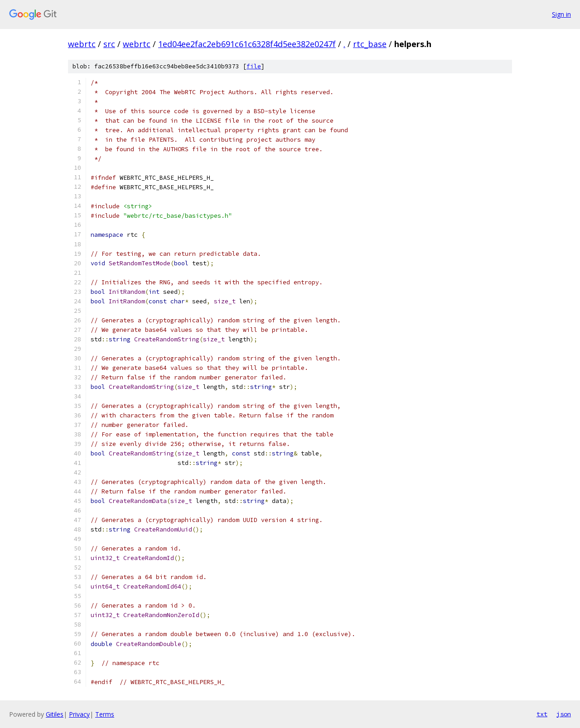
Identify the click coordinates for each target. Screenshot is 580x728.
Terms (105, 714)
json (564, 714)
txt (542, 714)
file (254, 66)
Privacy (79, 714)
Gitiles (55, 714)
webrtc (82, 44)
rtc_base (370, 44)
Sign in (561, 14)
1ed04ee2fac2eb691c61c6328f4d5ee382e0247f (247, 44)
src (109, 44)
